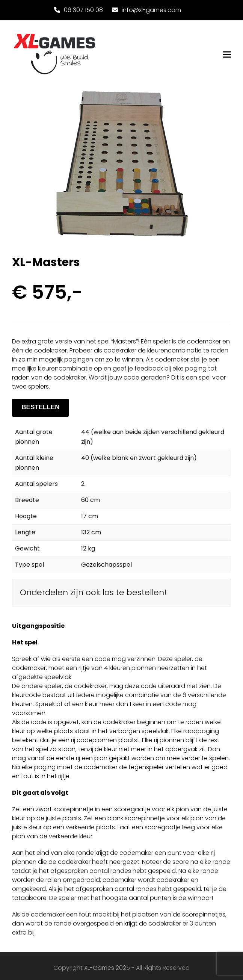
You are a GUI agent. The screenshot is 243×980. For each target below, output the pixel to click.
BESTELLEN (40, 407)
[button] (227, 55)
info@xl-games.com (151, 10)
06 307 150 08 (83, 10)
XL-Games (99, 968)
